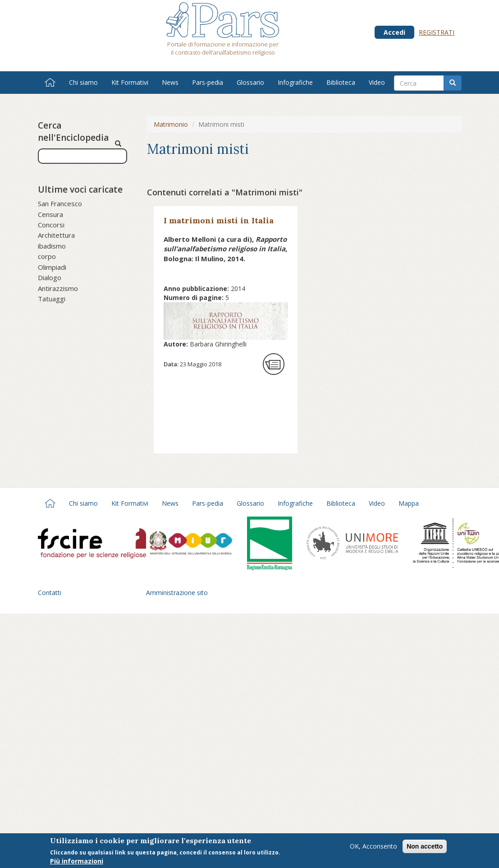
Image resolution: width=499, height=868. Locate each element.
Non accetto (425, 848)
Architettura (56, 235)
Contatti (50, 593)
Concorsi (51, 225)
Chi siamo (83, 82)
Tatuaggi (52, 299)
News (170, 82)
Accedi (394, 32)
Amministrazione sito (177, 593)
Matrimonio (171, 124)
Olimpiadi (52, 267)
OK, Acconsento (373, 847)
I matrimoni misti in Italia (219, 220)
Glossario (250, 82)
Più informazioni (77, 862)
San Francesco (60, 203)
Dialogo (50, 277)
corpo (47, 256)
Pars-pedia (208, 82)
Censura (50, 214)
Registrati (437, 32)
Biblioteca (341, 82)
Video (377, 82)
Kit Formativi (130, 82)
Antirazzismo (58, 288)
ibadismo (52, 246)
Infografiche (295, 82)
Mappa (409, 503)
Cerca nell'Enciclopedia (73, 132)
